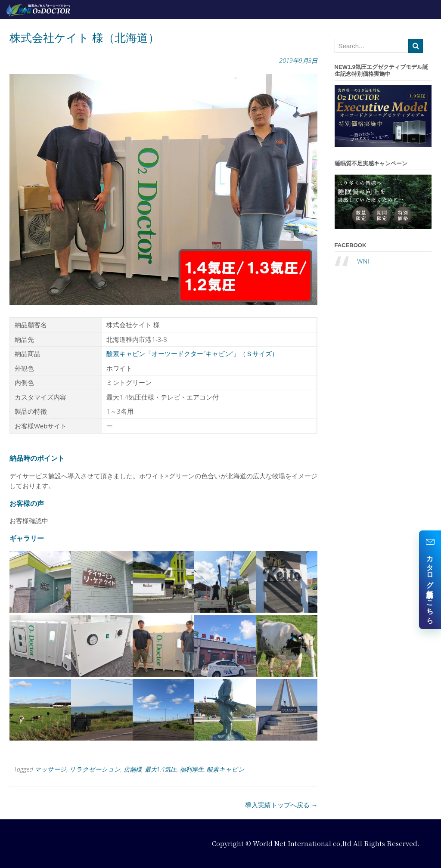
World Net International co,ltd (302, 843)
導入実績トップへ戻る (281, 805)
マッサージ (50, 769)
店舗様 (133, 769)
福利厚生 (192, 769)
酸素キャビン (226, 769)
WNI (363, 261)
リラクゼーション (95, 769)
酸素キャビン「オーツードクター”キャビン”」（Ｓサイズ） (192, 353)
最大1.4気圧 (161, 769)
